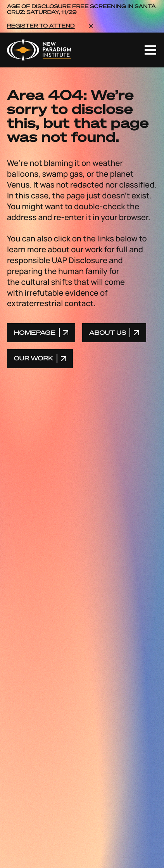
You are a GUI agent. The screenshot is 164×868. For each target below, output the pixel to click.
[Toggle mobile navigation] (150, 50)
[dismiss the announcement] (91, 26)
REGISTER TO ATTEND (41, 26)
